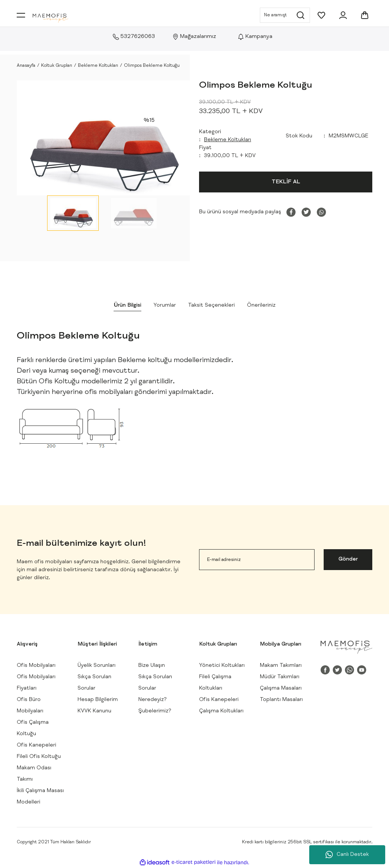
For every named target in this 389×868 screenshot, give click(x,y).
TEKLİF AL (286, 182)
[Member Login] (343, 15)
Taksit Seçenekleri (211, 306)
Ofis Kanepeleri (36, 745)
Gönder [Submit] (348, 559)
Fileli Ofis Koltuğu (39, 757)
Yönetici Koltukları (222, 666)
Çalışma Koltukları (221, 711)
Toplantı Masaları (281, 700)
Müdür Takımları (280, 677)
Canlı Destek (347, 855)
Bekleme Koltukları (228, 140)
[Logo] (51, 18)
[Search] (285, 15)
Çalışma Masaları (281, 688)
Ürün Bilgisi (127, 306)
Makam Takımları (281, 666)
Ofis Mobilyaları (36, 666)
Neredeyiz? (153, 700)
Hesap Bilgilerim (98, 700)
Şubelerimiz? (155, 711)
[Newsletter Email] (257, 560)
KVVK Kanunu (94, 711)
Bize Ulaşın (152, 666)
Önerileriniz (261, 306)
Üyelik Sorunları (96, 666)
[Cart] (365, 15)
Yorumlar (165, 306)
